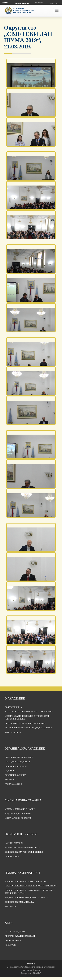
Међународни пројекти (18, 818)
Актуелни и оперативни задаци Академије (29, 728)
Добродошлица (13, 707)
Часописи (10, 906)
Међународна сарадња (23, 800)
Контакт (5, 2)
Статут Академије (15, 932)
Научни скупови (14, 843)
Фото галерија (13, 732)
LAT (56, 3)
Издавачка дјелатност (22, 873)
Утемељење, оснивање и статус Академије (29, 712)
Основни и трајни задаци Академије (25, 723)
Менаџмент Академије (18, 762)
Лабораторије (12, 856)
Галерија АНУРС (13, 784)
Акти (9, 923)
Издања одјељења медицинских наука (27, 898)
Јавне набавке (13, 940)
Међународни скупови (18, 814)
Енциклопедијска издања (19, 902)
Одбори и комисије (15, 775)
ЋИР (51, 3)
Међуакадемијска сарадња (20, 809)
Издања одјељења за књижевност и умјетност (31, 886)
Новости (18, 3)
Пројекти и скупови (21, 834)
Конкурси (10, 945)
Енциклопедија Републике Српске (24, 852)
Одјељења (10, 771)
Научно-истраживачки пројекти (23, 848)
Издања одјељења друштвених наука (26, 881)
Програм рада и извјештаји (20, 936)
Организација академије (25, 749)
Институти (11, 780)
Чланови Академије (16, 766)
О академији (15, 699)
